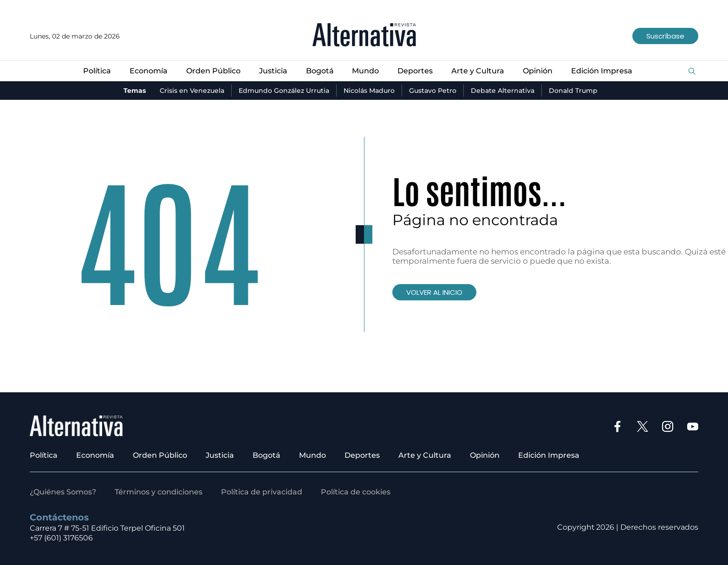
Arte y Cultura (478, 71)
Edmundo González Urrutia (284, 91)
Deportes (415, 71)
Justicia (273, 71)
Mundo (365, 71)
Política (97, 71)
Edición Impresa (602, 71)
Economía (149, 71)
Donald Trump (573, 91)
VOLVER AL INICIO (434, 292)
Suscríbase (665, 36)
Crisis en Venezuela (192, 91)
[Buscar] (692, 72)
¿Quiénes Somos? (63, 492)
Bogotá (320, 71)
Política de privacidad (262, 492)
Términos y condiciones (159, 492)
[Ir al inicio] (364, 36)
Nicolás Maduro (369, 91)
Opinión (538, 71)
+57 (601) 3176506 (61, 538)
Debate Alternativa (503, 91)
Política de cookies (356, 492)
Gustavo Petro (433, 91)
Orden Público (213, 71)
